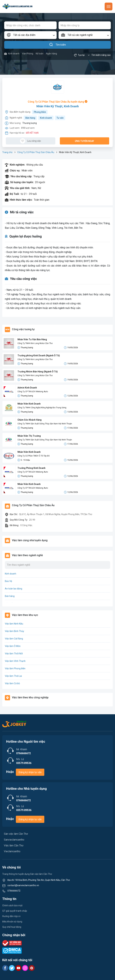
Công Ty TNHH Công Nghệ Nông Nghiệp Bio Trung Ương (42, 408)
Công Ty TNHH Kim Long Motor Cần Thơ (35, 343)
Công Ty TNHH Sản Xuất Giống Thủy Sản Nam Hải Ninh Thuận (45, 424)
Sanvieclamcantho (14, 840)
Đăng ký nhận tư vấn (30, 772)
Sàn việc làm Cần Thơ (16, 834)
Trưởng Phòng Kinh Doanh (31, 468)
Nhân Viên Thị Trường (29, 436)
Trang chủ (7, 152)
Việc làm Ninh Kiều (14, 624)
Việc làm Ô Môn (13, 646)
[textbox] (30, 35)
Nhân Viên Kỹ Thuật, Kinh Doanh (58, 106)
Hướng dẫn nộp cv (11, 916)
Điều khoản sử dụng (12, 922)
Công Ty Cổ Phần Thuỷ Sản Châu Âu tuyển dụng (58, 102)
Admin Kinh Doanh (27, 388)
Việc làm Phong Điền (15, 668)
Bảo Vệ (8, 581)
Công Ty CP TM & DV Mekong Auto (33, 392)
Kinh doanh (12, 54)
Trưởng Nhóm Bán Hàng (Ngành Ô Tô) (38, 372)
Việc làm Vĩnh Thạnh (15, 661)
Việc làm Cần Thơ (14, 846)
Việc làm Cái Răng (14, 639)
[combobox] (30, 35)
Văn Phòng (28, 54)
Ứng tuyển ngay (84, 141)
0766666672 (14, 891)
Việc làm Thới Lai (13, 676)
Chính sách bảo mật (12, 905)
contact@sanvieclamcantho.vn (23, 885)
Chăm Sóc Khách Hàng (30, 420)
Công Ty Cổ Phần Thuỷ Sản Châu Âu (36, 152)
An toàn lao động (14, 589)
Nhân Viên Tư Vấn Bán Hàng (32, 339)
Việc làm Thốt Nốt (14, 654)
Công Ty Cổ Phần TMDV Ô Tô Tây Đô (33, 456)
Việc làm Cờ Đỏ (12, 683)
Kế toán (40, 54)
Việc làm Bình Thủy (14, 631)
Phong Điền (40, 112)
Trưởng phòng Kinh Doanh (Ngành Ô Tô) (39, 356)
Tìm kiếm (58, 45)
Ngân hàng (51, 54)
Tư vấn (60, 118)
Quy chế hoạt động (12, 927)
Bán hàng (30, 118)
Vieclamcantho (12, 851)
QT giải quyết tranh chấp (15, 911)
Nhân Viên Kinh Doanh (29, 404)
